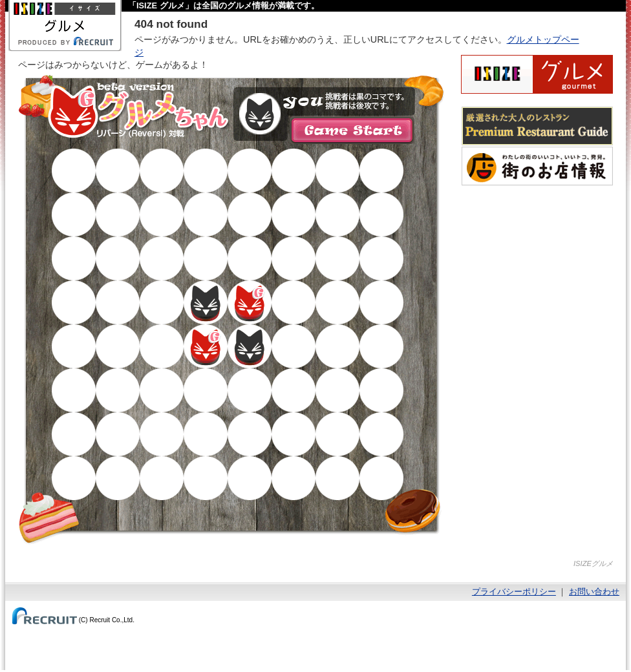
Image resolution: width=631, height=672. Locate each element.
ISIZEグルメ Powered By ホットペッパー (537, 74)
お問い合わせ (594, 592)
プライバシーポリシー (514, 592)
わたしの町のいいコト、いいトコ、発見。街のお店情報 (537, 166)
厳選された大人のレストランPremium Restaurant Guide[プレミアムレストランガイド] (537, 126)
